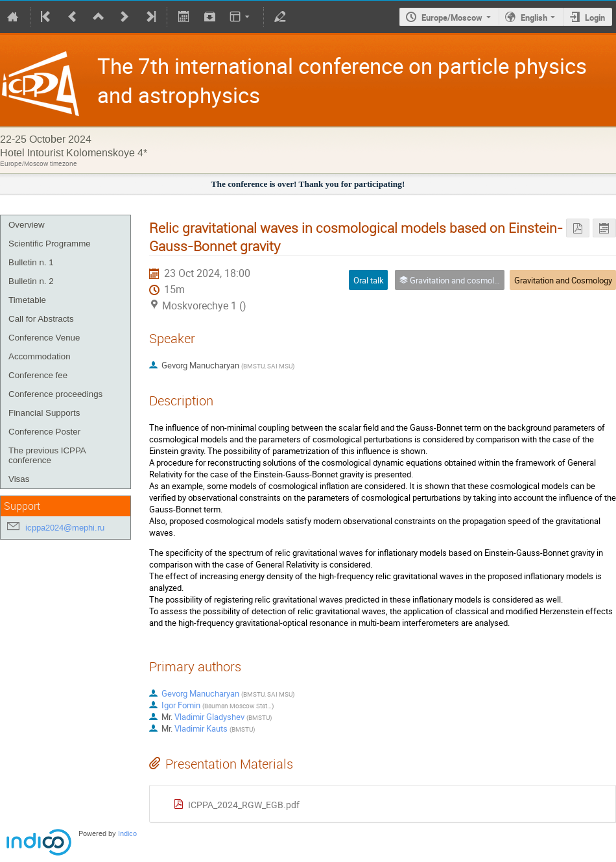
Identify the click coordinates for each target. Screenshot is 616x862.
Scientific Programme (50, 244)
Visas (19, 479)
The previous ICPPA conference (47, 455)
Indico (127, 834)
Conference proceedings (55, 394)
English (534, 18)
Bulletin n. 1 (31, 262)
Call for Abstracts (41, 319)
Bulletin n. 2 (31, 281)
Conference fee (38, 375)
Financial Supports (44, 413)
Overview (27, 225)
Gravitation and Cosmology (563, 280)
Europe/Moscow (452, 18)
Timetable (27, 300)
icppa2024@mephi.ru (65, 528)
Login (595, 18)
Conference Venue (44, 338)
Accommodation (40, 356)
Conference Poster (44, 432)
